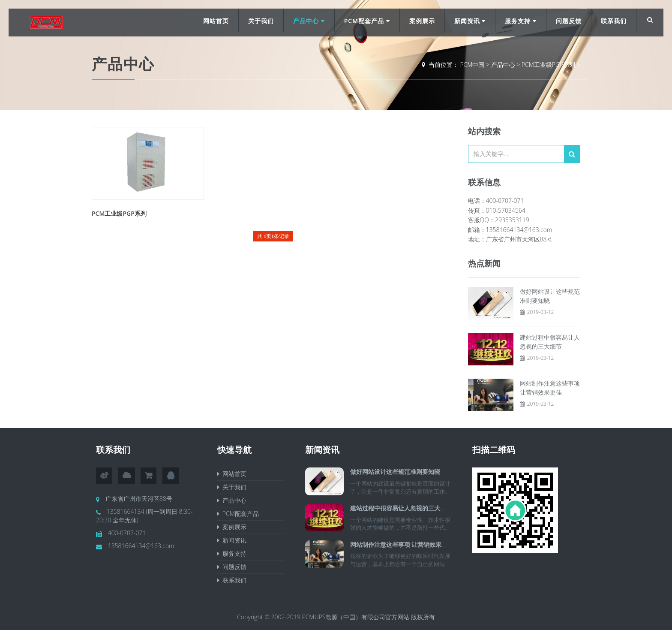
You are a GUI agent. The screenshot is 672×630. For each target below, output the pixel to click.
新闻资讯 (470, 21)
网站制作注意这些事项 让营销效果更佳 (402, 544)
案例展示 (422, 21)
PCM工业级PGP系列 (548, 65)
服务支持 (521, 21)
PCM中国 (472, 65)
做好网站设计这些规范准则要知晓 (395, 472)
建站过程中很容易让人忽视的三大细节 (401, 508)
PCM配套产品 (367, 21)
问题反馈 (569, 21)
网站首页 (216, 21)
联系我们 (614, 21)
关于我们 (261, 21)
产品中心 (309, 21)
